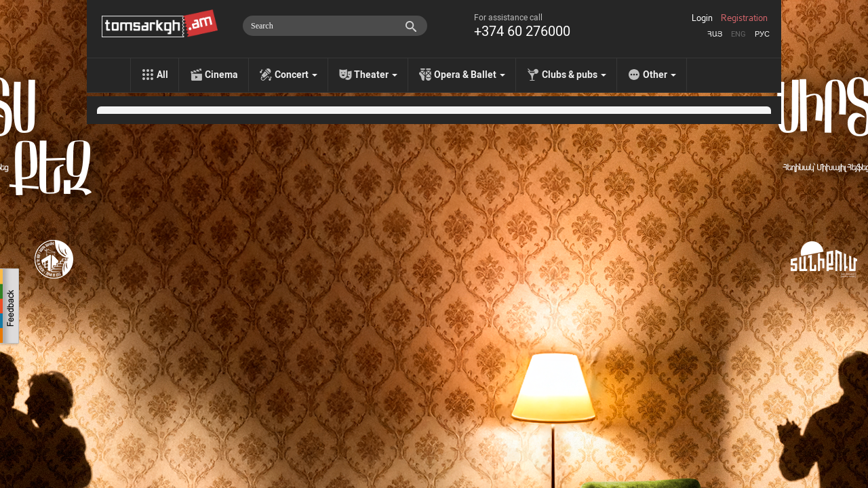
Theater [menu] (376, 75)
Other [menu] (659, 75)
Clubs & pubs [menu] (574, 75)
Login (702, 18)
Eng (738, 34)
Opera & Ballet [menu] (470, 75)
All (162, 75)
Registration (744, 18)
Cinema (221, 75)
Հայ (715, 34)
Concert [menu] (296, 75)
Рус (762, 34)
